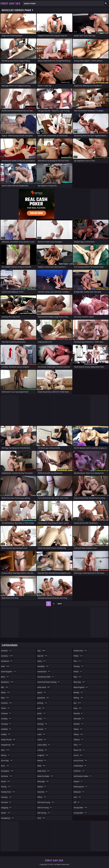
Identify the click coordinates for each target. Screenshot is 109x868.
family (6, 787)
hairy (42, 661)
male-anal (44, 771)
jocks (42, 713)
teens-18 (79, 750)
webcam (79, 792)
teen (78, 745)
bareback (8, 682)
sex (78, 703)
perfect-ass (80, 651)
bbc (5, 687)
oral (41, 818)
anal (6, 666)
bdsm (6, 692)
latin (42, 734)
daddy (6, 734)
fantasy (7, 797)
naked (42, 787)
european (7, 771)
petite (78, 656)
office (42, 797)
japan (42, 692)
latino (42, 739)
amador (7, 651)
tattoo (78, 734)
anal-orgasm (9, 671)
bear (5, 698)
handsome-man (46, 677)
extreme (7, 776)
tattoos (79, 739)
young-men (81, 813)
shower (79, 724)
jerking (43, 703)
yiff (77, 802)
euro (5, 766)
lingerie (43, 755)
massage (43, 781)
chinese (6, 713)
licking (43, 750)
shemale (79, 719)
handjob (43, 666)
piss (77, 661)
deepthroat (8, 745)
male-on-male (45, 776)
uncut (78, 755)
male (42, 766)
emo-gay (7, 760)
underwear (80, 766)
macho (42, 760)
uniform (79, 771)
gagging (6, 807)
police (78, 671)
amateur (7, 656)
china (6, 708)
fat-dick (6, 802)
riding (78, 698)
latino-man (44, 745)
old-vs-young (45, 807)
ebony (5, 755)
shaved (78, 713)
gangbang (8, 818)
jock (41, 708)
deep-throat (8, 739)
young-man (81, 807)
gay (42, 651)
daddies (6, 729)
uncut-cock (81, 760)
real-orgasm (81, 687)
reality (79, 692)
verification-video (83, 776)
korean (42, 729)
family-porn (8, 792)
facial (6, 781)
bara (5, 677)
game (6, 813)
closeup (6, 724)
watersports (80, 787)
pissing (79, 666)
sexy (78, 708)
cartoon (7, 703)
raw (78, 677)
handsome (44, 671)
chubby (6, 719)
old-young (44, 813)
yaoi (78, 797)
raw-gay (79, 682)
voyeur (78, 781)
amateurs (7, 661)
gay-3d (43, 656)
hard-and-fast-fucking (49, 682)
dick (5, 750)
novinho (43, 792)
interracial (44, 687)
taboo (78, 729)
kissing (43, 724)
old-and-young (46, 802)
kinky (42, 719)
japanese (43, 698)
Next (60, 604)
